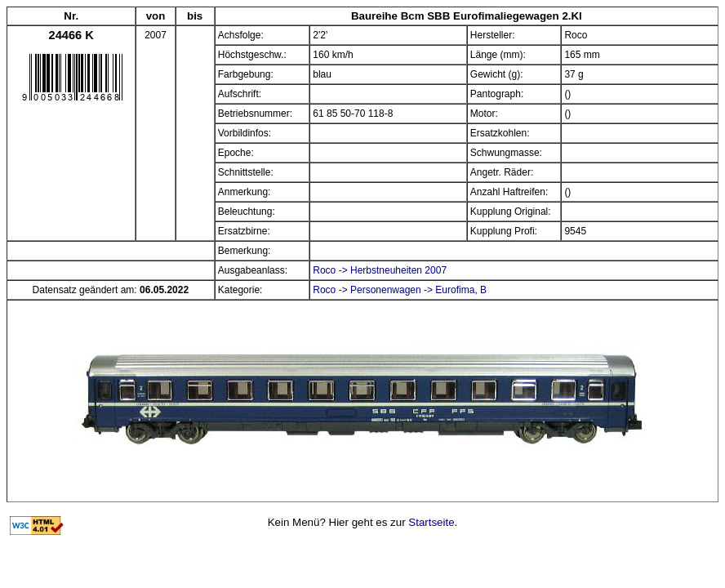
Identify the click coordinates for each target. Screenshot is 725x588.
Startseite (431, 522)
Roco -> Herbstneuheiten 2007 (380, 270)
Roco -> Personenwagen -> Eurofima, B (400, 290)
